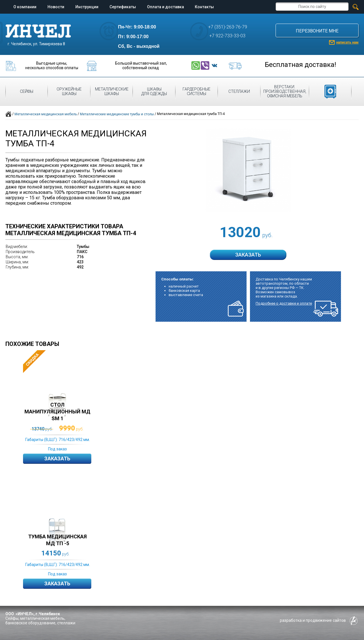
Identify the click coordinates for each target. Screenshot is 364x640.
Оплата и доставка (166, 7)
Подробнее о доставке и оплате (284, 303)
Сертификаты (123, 7)
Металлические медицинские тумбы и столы (117, 114)
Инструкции (87, 7)
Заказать (57, 459)
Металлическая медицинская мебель (46, 114)
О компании (25, 7)
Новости (56, 7)
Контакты (204, 7)
